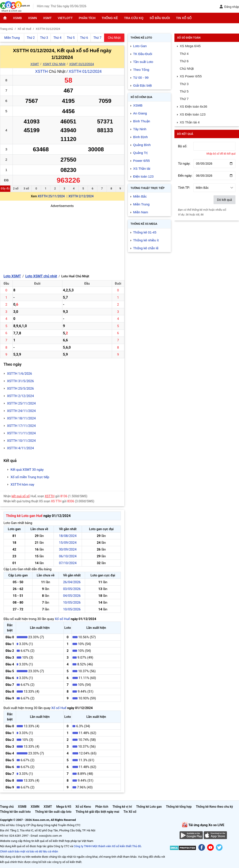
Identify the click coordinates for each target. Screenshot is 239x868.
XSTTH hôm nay (22, 485)
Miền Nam (141, 212)
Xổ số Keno (83, 807)
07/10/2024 (68, 563)
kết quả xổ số (21, 496)
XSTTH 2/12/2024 (81, 196)
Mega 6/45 (64, 807)
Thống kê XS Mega (144, 224)
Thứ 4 (184, 54)
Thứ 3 (184, 84)
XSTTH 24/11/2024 (21, 411)
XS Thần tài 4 (190, 122)
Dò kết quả (225, 200)
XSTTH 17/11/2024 (21, 426)
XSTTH (41, 71)
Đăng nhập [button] (229, 7)
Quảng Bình (142, 145)
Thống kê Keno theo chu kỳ (215, 807)
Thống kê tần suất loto (16, 812)
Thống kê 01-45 (145, 232)
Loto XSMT (12, 276)
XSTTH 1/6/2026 (20, 374)
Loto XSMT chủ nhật (41, 276)
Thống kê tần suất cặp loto (53, 812)
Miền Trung (141, 204)
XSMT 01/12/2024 (82, 64)
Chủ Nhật (187, 69)
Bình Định (140, 137)
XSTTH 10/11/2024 (21, 441)
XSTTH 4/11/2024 (20, 448)
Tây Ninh (140, 129)
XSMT (47, 18)
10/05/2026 (72, 602)
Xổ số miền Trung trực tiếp (30, 477)
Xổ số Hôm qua (141, 97)
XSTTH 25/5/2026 (20, 389)
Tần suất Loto (143, 62)
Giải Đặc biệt (142, 85)
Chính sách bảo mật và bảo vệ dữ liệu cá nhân (29, 851)
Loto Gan (140, 46)
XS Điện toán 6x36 (193, 106)
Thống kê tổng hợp (179, 807)
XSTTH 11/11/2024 (21, 433)
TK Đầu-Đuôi (143, 54)
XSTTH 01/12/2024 (85, 71)
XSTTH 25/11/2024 (51, 196)
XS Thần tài (142, 168)
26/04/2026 (72, 582)
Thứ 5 (184, 91)
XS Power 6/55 (191, 76)
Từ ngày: (184, 164)
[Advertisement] (62, 239)
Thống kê (110, 18)
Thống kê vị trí (122, 807)
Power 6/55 (141, 161)
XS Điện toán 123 (193, 114)
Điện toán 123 (143, 176)
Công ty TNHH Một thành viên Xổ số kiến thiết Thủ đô (107, 846)
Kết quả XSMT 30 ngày (27, 470)
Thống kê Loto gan (149, 807)
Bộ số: (183, 146)
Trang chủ (7, 807)
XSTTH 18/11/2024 (21, 418)
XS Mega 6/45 (190, 46)
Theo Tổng (141, 70)
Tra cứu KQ (134, 18)
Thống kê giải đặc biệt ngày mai (97, 812)
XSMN (32, 18)
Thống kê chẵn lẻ (146, 248)
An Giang (140, 113)
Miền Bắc (140, 196)
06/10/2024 (68, 556)
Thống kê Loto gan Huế (24, 516)
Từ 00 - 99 (141, 78)
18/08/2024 (68, 536)
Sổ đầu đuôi (160, 18)
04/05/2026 (72, 596)
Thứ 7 (184, 99)
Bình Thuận (142, 121)
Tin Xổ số (184, 18)
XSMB (17, 18)
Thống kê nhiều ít (146, 240)
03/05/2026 (72, 589)
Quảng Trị (140, 153)
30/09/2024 (68, 549)
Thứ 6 (184, 61)
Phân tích (87, 18)
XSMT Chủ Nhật (54, 64)
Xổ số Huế (62, 619)
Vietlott (65, 18)
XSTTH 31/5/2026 (20, 381)
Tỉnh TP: (184, 188)
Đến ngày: (185, 176)
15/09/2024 (68, 543)
